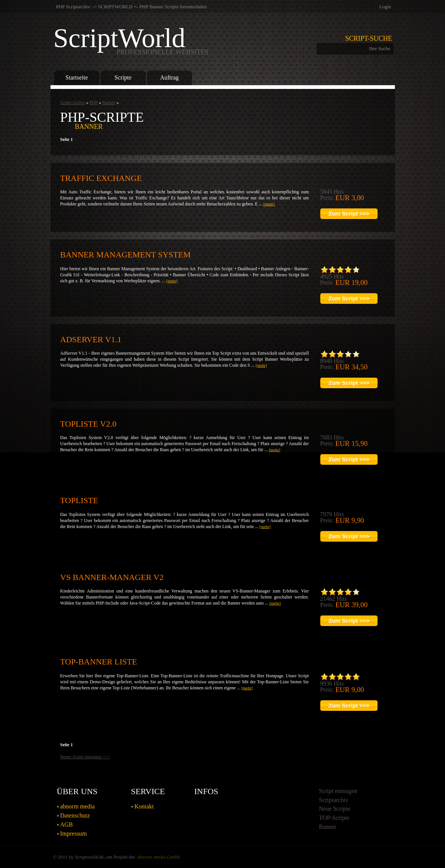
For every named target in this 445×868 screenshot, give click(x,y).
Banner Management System (125, 255)
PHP (93, 103)
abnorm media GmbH (159, 857)
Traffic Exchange (101, 178)
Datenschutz (75, 815)
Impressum (74, 834)
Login (385, 7)
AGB (67, 824)
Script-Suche (369, 38)
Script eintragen (338, 791)
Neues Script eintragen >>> (85, 757)
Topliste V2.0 (88, 424)
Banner (109, 103)
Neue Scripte (335, 809)
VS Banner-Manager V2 (112, 577)
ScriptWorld (131, 40)
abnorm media (78, 806)
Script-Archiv (73, 103)
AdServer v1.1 (91, 339)
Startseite (77, 77)
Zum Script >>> (349, 214)
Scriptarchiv (334, 800)
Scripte (123, 77)
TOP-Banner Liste (99, 662)
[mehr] (269, 204)
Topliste (79, 500)
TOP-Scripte (334, 818)
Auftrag (170, 77)
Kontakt (144, 806)
